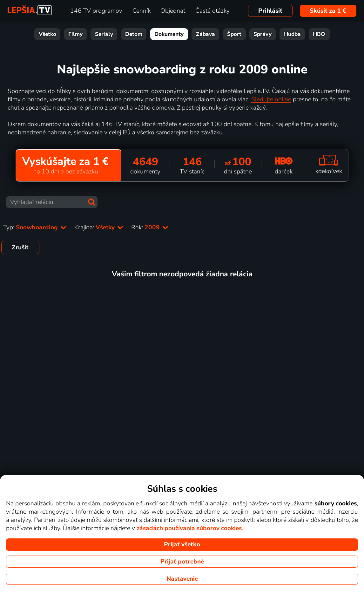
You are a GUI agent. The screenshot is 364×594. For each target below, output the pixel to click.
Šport (234, 34)
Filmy (75, 34)
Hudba (292, 34)
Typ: (35, 227)
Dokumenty (169, 34)
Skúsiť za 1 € (328, 11)
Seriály (104, 34)
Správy (263, 34)
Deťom (134, 34)
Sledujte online (271, 99)
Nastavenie (182, 579)
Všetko (47, 34)
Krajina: (99, 227)
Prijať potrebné (182, 562)
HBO (319, 34)
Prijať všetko (182, 544)
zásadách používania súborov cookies (189, 528)
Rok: (150, 227)
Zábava (206, 34)
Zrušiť (20, 247)
